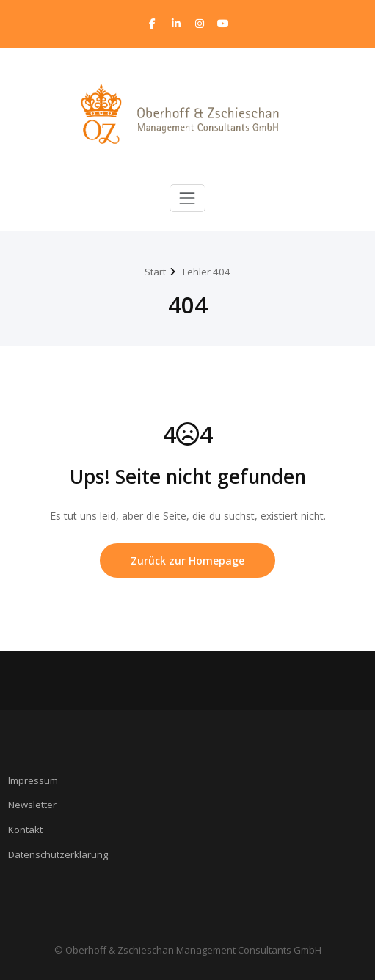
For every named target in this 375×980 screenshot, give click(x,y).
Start (155, 272)
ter (50, 805)
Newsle (25, 805)
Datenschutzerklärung (58, 854)
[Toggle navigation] (187, 198)
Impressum (33, 780)
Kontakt (25, 830)
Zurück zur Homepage (187, 560)
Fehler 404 (207, 272)
